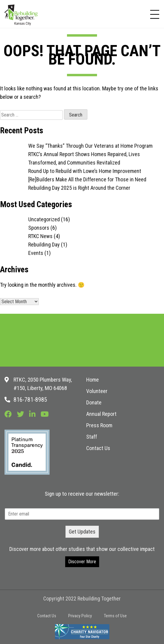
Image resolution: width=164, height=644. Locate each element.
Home (93, 380)
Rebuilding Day (44, 245)
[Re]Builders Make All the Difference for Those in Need (87, 179)
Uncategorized (44, 219)
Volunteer (97, 391)
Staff (92, 437)
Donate (94, 402)
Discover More (82, 562)
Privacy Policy (80, 616)
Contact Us (98, 448)
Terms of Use (115, 616)
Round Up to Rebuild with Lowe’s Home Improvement (85, 171)
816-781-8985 (30, 400)
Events (36, 253)
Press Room (99, 425)
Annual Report (101, 414)
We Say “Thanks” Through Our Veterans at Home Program (90, 146)
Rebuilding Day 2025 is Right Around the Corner (79, 188)
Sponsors (39, 228)
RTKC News (40, 236)
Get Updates (82, 532)
